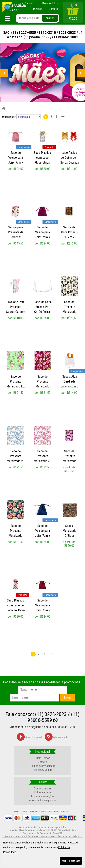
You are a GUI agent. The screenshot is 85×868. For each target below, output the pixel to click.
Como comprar (42, 788)
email (15, 697)
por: (10, 169)
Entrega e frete (43, 792)
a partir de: (69, 467)
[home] (14, 7)
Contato (42, 762)
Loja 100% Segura (42, 770)
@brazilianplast (58, 737)
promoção (49, 147)
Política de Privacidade (43, 766)
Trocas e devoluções (43, 796)
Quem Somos (42, 758)
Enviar (68, 697)
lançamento (24, 147)
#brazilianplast (29, 737)
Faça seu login (7, 5)
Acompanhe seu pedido (42, 800)
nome (24, 690)
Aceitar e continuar (71, 861)
